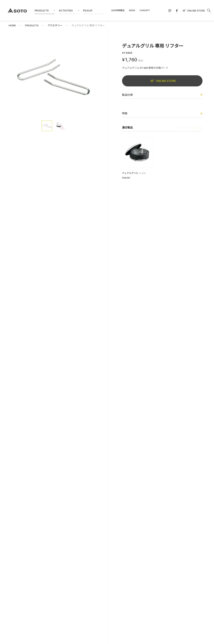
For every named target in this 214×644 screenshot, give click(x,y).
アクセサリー (55, 25)
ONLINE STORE (193, 11)
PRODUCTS (42, 10)
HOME (12, 25)
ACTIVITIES (66, 10)
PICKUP (88, 10)
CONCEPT (145, 10)
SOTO (17, 11)
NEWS (132, 10)
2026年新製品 (118, 10)
